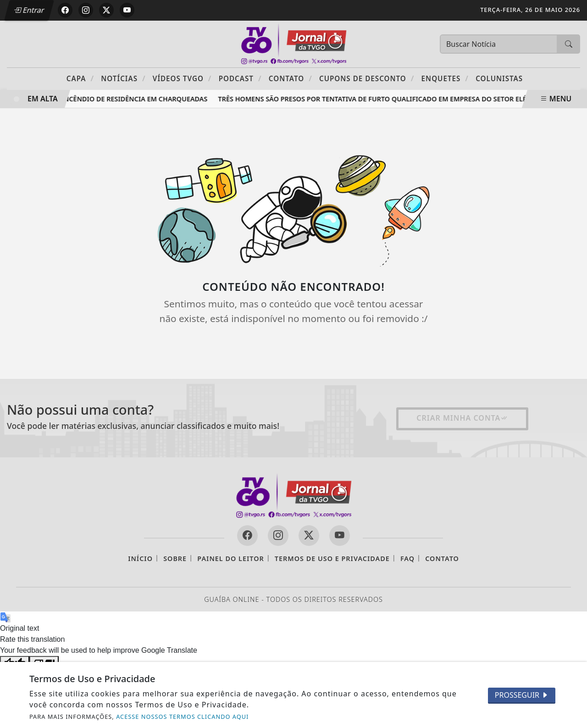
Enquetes (445, 78)
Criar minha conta (462, 418)
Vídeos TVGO (182, 78)
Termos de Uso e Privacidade (332, 559)
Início (140, 559)
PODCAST (240, 78)
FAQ (407, 559)
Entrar (29, 10)
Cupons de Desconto (367, 78)
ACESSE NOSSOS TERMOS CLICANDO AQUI (182, 717)
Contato (291, 78)
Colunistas (499, 78)
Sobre (175, 559)
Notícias (123, 78)
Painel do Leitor (230, 559)
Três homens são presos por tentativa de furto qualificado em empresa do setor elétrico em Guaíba (403, 99)
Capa (80, 78)
